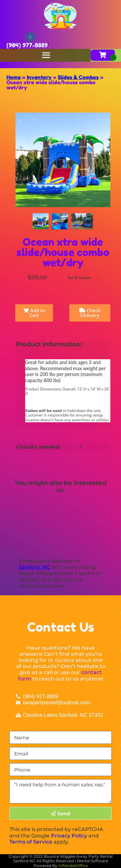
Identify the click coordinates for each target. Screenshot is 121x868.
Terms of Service (31, 842)
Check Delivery (90, 313)
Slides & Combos (78, 77)
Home (14, 77)
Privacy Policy (69, 836)
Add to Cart (34, 313)
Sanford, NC (34, 567)
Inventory (39, 77)
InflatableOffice (73, 866)
